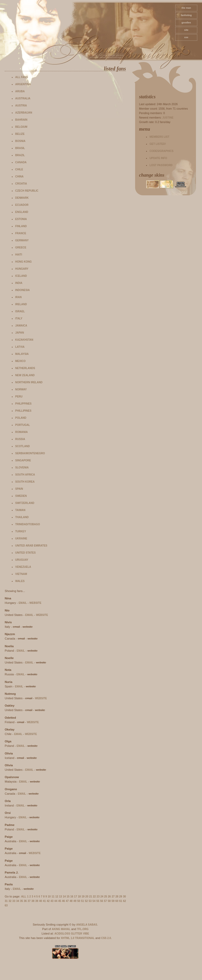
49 (75, 901)
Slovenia (22, 468)
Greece (21, 247)
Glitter (76, 934)
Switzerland (25, 503)
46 (63, 901)
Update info (158, 158)
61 (121, 901)
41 (44, 901)
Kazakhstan (24, 340)
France (21, 233)
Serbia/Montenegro (30, 453)
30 (124, 897)
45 (60, 901)
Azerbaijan (24, 113)
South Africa (25, 475)
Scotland (23, 446)
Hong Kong (23, 262)
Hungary (22, 269)
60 (117, 901)
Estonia (21, 219)
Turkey (21, 531)
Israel (20, 311)
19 (83, 897)
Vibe (86, 934)
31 (6, 901)
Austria (21, 106)
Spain (19, 489)
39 (37, 901)
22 (94, 897)
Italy (19, 318)
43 (52, 901)
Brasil (20, 148)
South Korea (25, 482)
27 (113, 897)
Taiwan (20, 510)
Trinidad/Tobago (28, 524)
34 (18, 901)
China (19, 177)
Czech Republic (27, 191)
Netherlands (25, 368)
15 (68, 897)
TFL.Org (83, 929)
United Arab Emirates (31, 546)
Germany (22, 240)
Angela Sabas (87, 925)
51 (83, 901)
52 (86, 901)
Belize (20, 134)
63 (6, 905)
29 (121, 897)
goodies (186, 23)
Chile (19, 169)
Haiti (19, 255)
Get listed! (158, 144)
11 (53, 897)
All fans (22, 77)
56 (102, 901)
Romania (22, 432)
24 (102, 897)
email (23, 603)
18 (79, 897)
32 (10, 901)
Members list (160, 137)
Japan (20, 333)
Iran (18, 297)
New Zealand (25, 375)
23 (98, 897)
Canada (21, 162)
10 (49, 897)
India (19, 283)
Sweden (21, 496)
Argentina (23, 84)
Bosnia (20, 141)
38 (33, 901)
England (22, 212)
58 (109, 901)
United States (25, 553)
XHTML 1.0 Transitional (78, 938)
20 (87, 897)
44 (56, 901)
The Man (186, 8)
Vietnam (21, 574)
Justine (168, 118)
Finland (21, 226)
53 (90, 901)
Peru (19, 397)
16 (72, 897)
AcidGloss (62, 934)
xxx (186, 37)
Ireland (21, 304)
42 (48, 901)
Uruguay (22, 560)
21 (91, 897)
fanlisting (186, 15)
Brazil (20, 155)
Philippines (23, 404)
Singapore (23, 460)
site (186, 30)
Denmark (22, 198)
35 (21, 901)
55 (98, 901)
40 (41, 901)
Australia (23, 98)
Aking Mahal (61, 929)
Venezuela (23, 567)
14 (64, 897)
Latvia (20, 347)
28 (117, 897)
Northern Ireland (29, 382)
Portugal (23, 425)
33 (14, 901)
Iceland (21, 276)
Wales (20, 581)
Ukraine (21, 539)
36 (25, 901)
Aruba (20, 91)
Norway (21, 389)
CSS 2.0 (106, 938)
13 (60, 897)
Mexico (20, 361)
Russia (20, 439)
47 (67, 901)
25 (106, 897)
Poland (21, 418)
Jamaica (21, 326)
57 (105, 901)
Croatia (21, 184)
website (35, 603)
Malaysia (22, 354)
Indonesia (23, 290)
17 (75, 897)
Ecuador (22, 205)
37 (29, 901)
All (24, 897)
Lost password (161, 165)
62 (124, 901)
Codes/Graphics (161, 151)
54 (94, 901)
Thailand (22, 517)
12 (57, 897)
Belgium (21, 127)
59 (113, 901)
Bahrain (21, 120)
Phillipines (23, 411)
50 (79, 901)
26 (109, 897)
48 (71, 901)
